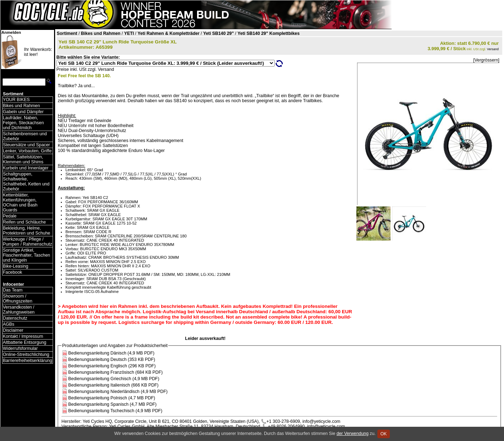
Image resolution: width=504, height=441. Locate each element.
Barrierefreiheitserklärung (28, 361)
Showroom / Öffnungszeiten (18, 299)
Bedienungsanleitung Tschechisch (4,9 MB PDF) (115, 411)
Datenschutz (15, 318)
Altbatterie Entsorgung (25, 342)
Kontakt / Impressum (23, 336)
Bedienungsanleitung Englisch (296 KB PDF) (112, 366)
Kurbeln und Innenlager (26, 168)
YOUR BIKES (16, 100)
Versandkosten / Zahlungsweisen (19, 310)
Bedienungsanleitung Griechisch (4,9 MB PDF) (114, 379)
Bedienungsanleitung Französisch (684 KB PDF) (116, 372)
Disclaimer (13, 330)
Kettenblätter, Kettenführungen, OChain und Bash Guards (20, 203)
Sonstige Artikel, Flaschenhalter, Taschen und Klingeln (26, 255)
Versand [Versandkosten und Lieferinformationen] (493, 49)
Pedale (10, 216)
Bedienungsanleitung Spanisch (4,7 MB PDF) (112, 404)
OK (384, 434)
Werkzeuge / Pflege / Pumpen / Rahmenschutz (28, 242)
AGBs (9, 324)
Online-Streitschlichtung (26, 355)
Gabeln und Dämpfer (23, 112)
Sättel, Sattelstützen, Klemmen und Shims (23, 159)
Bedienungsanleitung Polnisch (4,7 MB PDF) (112, 398)
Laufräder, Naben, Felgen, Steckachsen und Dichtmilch (23, 123)
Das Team (13, 290)
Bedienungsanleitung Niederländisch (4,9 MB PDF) (118, 392)
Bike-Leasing (15, 266)
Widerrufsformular (20, 348)
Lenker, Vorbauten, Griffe (27, 151)
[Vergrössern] (486, 60)
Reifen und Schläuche (24, 222)
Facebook (12, 272)
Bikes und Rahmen (21, 106)
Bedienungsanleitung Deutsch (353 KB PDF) (112, 359)
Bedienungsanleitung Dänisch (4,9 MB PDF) (111, 353)
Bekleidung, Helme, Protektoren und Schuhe (26, 231)
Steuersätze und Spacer (26, 145)
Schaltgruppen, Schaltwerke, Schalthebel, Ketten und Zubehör (26, 182)
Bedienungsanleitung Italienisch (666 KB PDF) (113, 385)
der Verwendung (352, 434)
